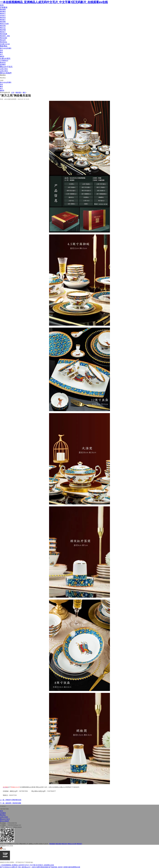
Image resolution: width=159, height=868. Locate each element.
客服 (3, 849)
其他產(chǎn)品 (5, 44)
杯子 (1, 54)
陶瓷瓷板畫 (4, 34)
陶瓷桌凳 (3, 40)
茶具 (1, 50)
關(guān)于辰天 (6, 67)
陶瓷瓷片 (3, 32)
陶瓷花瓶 (3, 26)
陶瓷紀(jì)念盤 (4, 24)
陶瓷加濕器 (4, 38)
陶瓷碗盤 (3, 9)
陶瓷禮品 (4, 46)
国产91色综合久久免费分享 (9, 867)
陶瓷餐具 (3, 11)
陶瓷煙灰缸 (4, 42)
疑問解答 (3, 65)
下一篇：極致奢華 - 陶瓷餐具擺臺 (11, 803)
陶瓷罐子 (3, 20)
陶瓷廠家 (52, 844)
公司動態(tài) (4, 60)
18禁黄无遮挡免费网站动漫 (71, 867)
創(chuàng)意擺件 (6, 48)
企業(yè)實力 (4, 71)
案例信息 (3, 62)
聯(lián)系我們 (6, 73)
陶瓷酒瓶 (3, 22)
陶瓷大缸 (3, 28)
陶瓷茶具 (3, 18)
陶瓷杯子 (3, 13)
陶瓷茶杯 (64, 844)
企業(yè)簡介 (4, 69)
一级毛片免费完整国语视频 (39, 867)
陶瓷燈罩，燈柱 (5, 36)
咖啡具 (2, 56)
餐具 (1, 52)
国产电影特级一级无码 (55, 867)
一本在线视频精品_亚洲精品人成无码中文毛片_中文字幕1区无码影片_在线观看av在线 (54, 2)
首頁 (2, 5)
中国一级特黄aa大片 (24, 867)
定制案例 (4, 7)
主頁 (13, 92)
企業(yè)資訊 (5, 58)
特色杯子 (3, 15)
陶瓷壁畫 (3, 30)
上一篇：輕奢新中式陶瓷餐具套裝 (11, 800)
